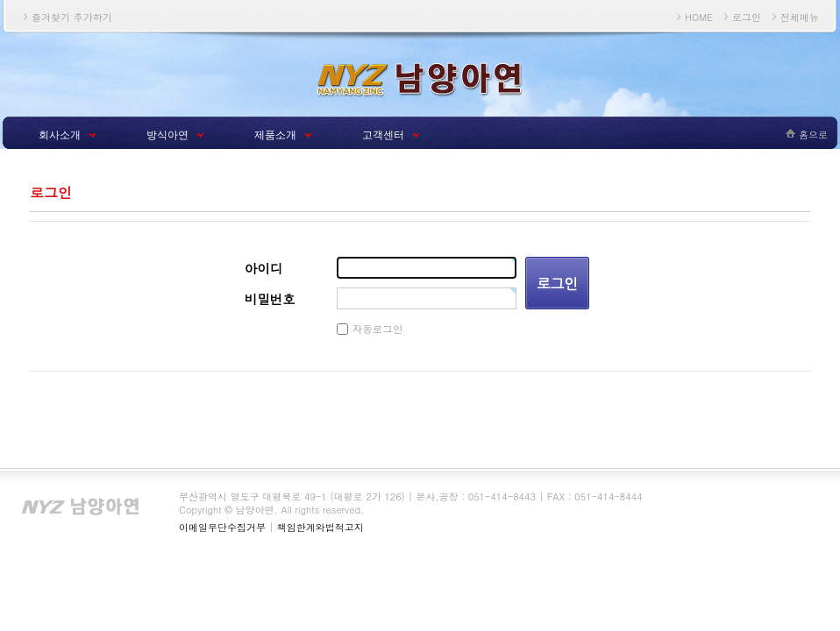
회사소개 (60, 135)
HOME (699, 17)
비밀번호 (270, 299)
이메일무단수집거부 (222, 527)
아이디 (263, 268)
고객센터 (383, 135)
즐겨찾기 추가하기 (72, 17)
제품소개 (275, 135)
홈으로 (813, 135)
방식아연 (167, 135)
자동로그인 (378, 329)
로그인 (747, 17)
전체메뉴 (800, 17)
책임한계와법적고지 (320, 527)
